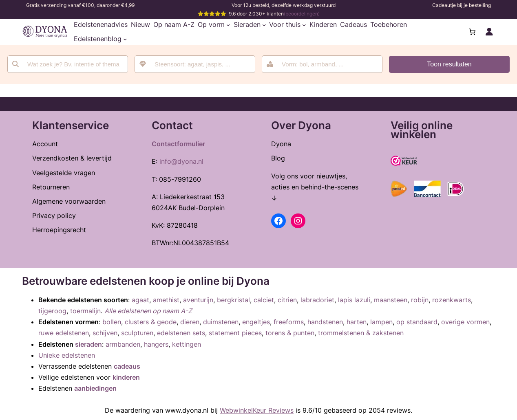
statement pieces (235, 333)
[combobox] (195, 64)
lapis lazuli (354, 300)
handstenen (325, 322)
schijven (105, 333)
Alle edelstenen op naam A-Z (148, 311)
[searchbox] (200, 64)
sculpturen (137, 333)
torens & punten (290, 333)
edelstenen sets (181, 333)
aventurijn (198, 300)
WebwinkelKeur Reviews (257, 410)
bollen (112, 322)
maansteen (391, 300)
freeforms (289, 322)
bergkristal (233, 300)
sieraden (88, 344)
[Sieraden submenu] (264, 25)
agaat (140, 300)
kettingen (187, 344)
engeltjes (256, 322)
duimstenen (221, 322)
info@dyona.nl (181, 161)
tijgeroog (52, 311)
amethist (166, 300)
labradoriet (317, 300)
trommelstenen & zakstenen (361, 333)
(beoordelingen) (302, 14)
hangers (156, 344)
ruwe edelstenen (64, 333)
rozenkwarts (452, 300)
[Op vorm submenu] (228, 25)
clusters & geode (151, 322)
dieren (190, 322)
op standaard (417, 322)
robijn (420, 300)
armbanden (123, 344)
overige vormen (465, 322)
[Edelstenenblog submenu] (125, 39)
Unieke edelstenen (67, 355)
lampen (381, 322)
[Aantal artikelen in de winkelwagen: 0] (472, 32)
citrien (287, 300)
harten (357, 322)
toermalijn (85, 311)
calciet (264, 300)
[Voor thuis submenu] (304, 25)
